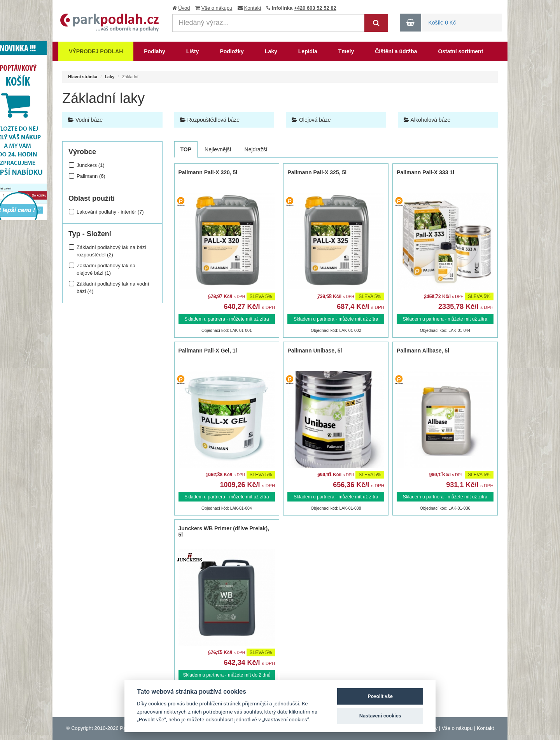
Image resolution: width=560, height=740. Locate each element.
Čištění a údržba (396, 51)
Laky (271, 51)
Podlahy (154, 51)
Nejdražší (256, 149)
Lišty (193, 51)
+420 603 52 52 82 (315, 8)
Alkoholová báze (427, 120)
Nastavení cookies (380, 716)
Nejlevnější (218, 149)
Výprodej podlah (96, 51)
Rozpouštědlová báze (210, 120)
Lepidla (308, 51)
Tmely (346, 51)
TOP (186, 149)
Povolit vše (380, 696)
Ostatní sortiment (460, 51)
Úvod (184, 8)
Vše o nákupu (217, 8)
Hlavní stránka (83, 77)
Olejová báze (311, 120)
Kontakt (253, 8)
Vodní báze (85, 120)
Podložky (232, 51)
